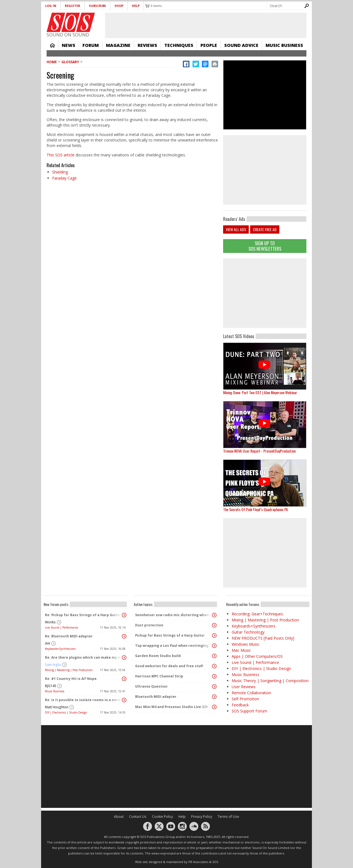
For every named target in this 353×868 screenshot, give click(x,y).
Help (136, 6)
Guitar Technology (248, 632)
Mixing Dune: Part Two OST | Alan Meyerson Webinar (260, 392)
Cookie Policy (162, 817)
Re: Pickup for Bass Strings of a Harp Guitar (83, 615)
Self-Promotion (245, 699)
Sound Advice (241, 45)
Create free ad (265, 229)
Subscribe (97, 6)
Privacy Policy (202, 817)
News (69, 45)
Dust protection (149, 625)
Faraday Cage (64, 178)
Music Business (284, 45)
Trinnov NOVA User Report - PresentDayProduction (259, 451)
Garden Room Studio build (158, 656)
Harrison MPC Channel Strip (159, 676)
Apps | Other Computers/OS (257, 656)
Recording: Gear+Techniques (257, 614)
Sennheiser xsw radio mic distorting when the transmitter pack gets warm (174, 615)
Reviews (147, 45)
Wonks (50, 622)
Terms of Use (228, 817)
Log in (51, 6)
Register (73, 6)
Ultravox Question (151, 686)
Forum (91, 45)
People (209, 45)
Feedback (240, 705)
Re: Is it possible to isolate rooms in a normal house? (84, 700)
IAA (48, 643)
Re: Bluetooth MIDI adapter (69, 636)
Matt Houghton (57, 707)
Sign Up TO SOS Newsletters (265, 246)
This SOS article (61, 155)
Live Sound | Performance (61, 627)
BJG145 (51, 686)
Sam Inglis (53, 665)
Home (52, 45)
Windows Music (246, 644)
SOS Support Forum (249, 711)
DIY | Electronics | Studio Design (66, 712)
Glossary (70, 62)
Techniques (179, 45)
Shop (119, 6)
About (119, 817)
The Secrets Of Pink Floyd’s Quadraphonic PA (256, 509)
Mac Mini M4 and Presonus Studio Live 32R (172, 707)
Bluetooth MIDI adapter (156, 697)
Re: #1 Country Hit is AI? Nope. (71, 679)
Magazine (118, 45)
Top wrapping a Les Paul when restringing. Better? (174, 646)
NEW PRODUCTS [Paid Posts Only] (263, 638)
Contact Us (138, 817)
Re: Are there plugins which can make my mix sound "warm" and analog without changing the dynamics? (84, 657)
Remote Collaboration (251, 693)
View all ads (236, 229)
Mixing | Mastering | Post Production (69, 670)
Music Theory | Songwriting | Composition (270, 681)
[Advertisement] (265, 293)
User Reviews (244, 687)
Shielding (60, 172)
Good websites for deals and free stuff (169, 666)
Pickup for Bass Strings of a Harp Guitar (170, 635)
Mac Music (241, 650)
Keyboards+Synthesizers (60, 649)
